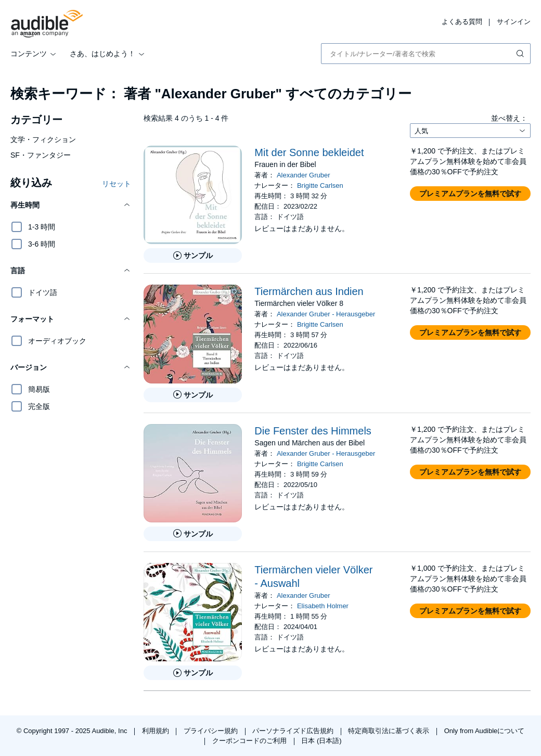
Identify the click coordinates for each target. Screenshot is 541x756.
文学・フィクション (43, 139)
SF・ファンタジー (41, 155)
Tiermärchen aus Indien (309, 291)
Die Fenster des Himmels (313, 431)
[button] (71, 205)
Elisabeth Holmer (323, 606)
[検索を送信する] (521, 54)
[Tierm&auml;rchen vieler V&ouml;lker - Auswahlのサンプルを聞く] (193, 673)
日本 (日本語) (321, 741)
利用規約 (157, 731)
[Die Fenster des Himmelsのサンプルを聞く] (193, 534)
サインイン (514, 22)
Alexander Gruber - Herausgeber (326, 314)
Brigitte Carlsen (320, 185)
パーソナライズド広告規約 (294, 731)
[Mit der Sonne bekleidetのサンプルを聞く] (193, 255)
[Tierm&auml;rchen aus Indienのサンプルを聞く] (193, 395)
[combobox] (426, 54)
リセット (117, 184)
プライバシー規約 (212, 731)
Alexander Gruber (304, 175)
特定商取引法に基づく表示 (390, 731)
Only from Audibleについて (485, 731)
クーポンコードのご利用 (250, 741)
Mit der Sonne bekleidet (309, 152)
